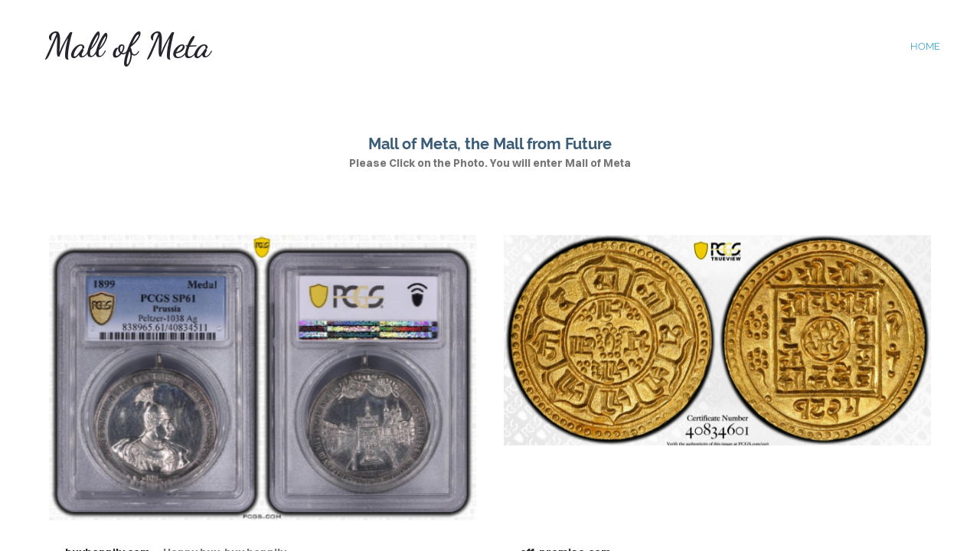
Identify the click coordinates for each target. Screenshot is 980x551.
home (925, 46)
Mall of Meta (128, 46)
